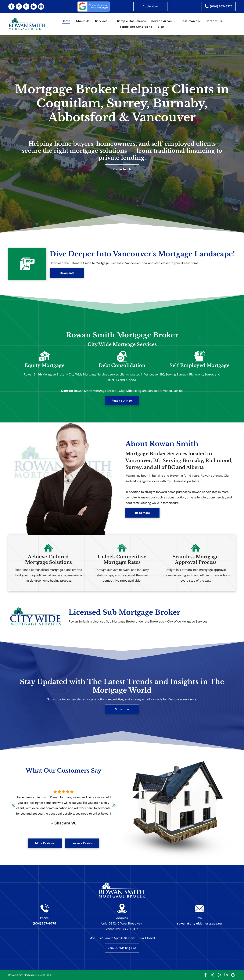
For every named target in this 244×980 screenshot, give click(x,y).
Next (114, 808)
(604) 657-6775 (44, 923)
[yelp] (26, 7)
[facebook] (11, 7)
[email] (41, 7)
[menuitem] (66, 21)
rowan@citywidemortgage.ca (199, 923)
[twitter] (19, 7)
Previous (13, 808)
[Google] (233, 975)
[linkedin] (34, 7)
